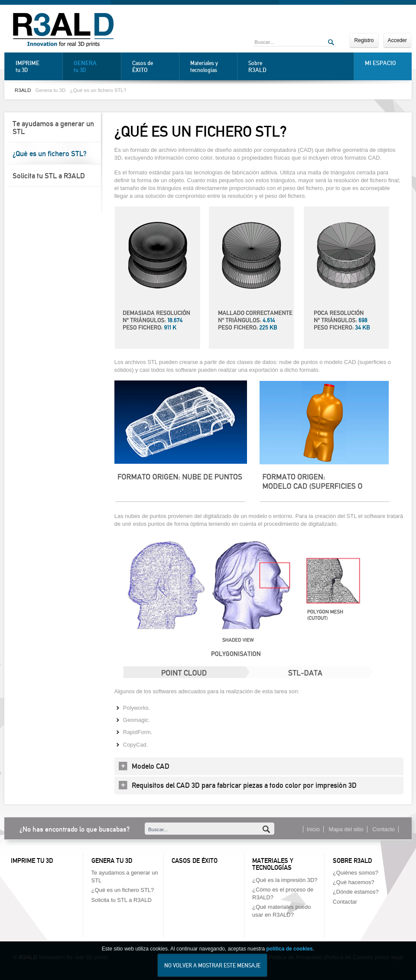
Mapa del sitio (346, 829)
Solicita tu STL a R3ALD (49, 176)
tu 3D (37, 66)
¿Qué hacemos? (354, 882)
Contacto (383, 829)
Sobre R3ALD (352, 861)
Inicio (313, 829)
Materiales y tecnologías (204, 67)
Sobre (270, 67)
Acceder (397, 40)
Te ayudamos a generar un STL (53, 128)
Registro (364, 40)
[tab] (259, 766)
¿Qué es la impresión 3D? (285, 880)
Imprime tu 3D (32, 861)
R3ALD (23, 90)
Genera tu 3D (50, 90)
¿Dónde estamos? (356, 892)
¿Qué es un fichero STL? (98, 90)
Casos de (153, 67)
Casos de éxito (195, 861)
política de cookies (289, 953)
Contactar (345, 902)
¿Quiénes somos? (356, 873)
